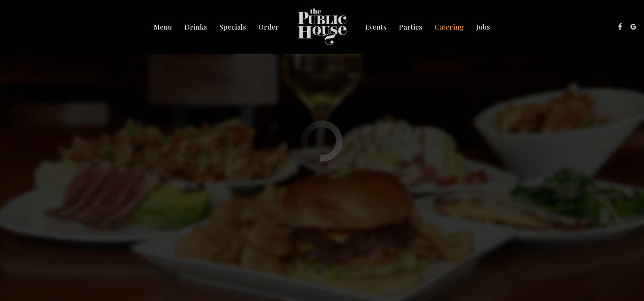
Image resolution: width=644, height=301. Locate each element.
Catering (449, 27)
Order (269, 27)
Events (376, 27)
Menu (163, 27)
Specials (233, 27)
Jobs (483, 27)
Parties (411, 27)
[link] (322, 27)
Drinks (196, 27)
